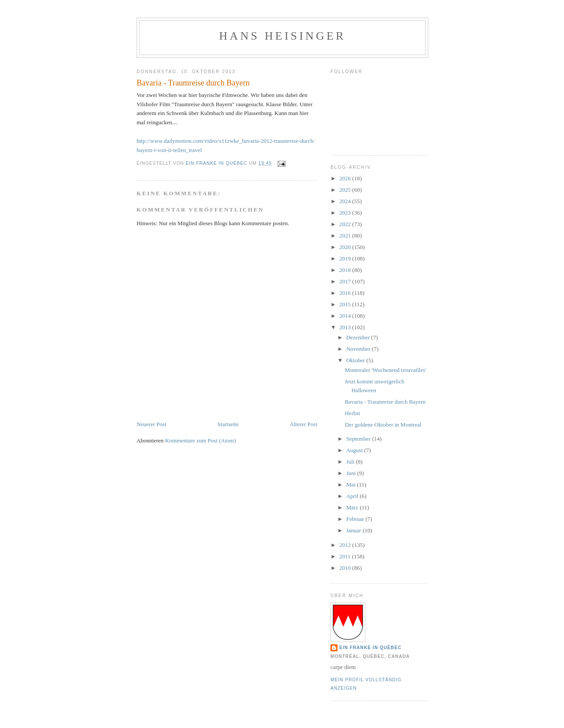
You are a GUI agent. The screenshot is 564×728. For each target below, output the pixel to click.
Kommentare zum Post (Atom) (201, 440)
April (353, 496)
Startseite (228, 424)
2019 (346, 258)
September (359, 439)
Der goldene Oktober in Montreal (383, 425)
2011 (346, 556)
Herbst (352, 413)
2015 (346, 304)
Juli (351, 462)
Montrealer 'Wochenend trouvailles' (385, 370)
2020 (346, 247)
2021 (346, 236)
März (353, 507)
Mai (352, 485)
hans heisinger (282, 36)
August (355, 450)
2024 (346, 201)
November (359, 349)
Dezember (359, 337)
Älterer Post (304, 424)
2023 (346, 213)
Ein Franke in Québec (370, 648)
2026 (346, 178)
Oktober (356, 360)
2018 (346, 270)
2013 (346, 327)
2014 (346, 316)
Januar (354, 530)
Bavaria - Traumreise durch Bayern (385, 402)
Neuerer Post (152, 424)
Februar (356, 519)
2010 (346, 568)
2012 (346, 545)
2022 (346, 224)
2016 (346, 293)
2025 (346, 190)
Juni (352, 473)
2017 (346, 281)
